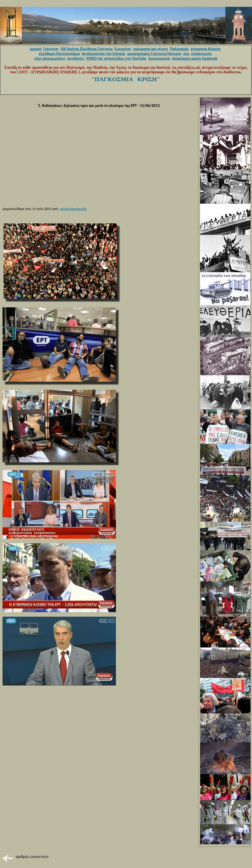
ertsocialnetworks (74, 209)
